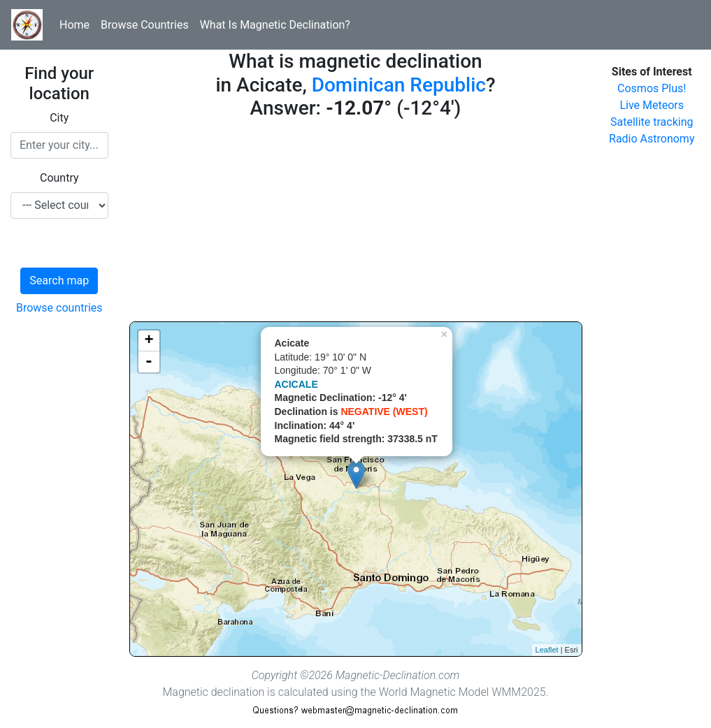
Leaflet (547, 650)
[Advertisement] (356, 224)
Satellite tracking (652, 122)
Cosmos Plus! (652, 88)
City (59, 118)
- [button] (149, 362)
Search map (59, 281)
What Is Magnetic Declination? (275, 25)
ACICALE (296, 384)
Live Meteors (652, 105)
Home (74, 25)
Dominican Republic (399, 85)
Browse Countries (145, 25)
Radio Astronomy (652, 139)
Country (59, 178)
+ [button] (149, 341)
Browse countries (59, 308)
